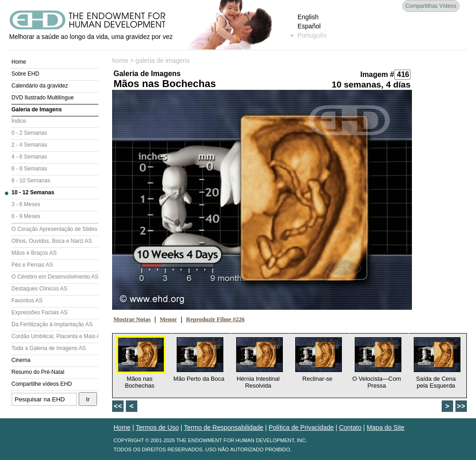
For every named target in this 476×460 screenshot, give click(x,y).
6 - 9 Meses (26, 216)
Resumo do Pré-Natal (38, 372)
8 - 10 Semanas (31, 181)
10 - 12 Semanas (33, 192)
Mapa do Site (386, 427)
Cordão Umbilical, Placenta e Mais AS (55, 336)
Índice (19, 121)
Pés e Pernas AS (32, 265)
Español (309, 26)
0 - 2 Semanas (29, 133)
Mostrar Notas (132, 319)
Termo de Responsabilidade (224, 427)
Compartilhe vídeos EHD (42, 384)
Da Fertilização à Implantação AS (52, 324)
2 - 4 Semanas (29, 145)
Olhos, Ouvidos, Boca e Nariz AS (52, 241)
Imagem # (377, 74)
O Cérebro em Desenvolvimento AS (55, 277)
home (120, 60)
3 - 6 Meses (26, 204)
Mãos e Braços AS (34, 253)
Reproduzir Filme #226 (216, 319)
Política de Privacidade (301, 427)
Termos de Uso (157, 427)
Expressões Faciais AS (40, 312)
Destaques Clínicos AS (39, 289)
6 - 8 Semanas (29, 169)
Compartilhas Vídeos (431, 6)
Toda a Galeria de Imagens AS (49, 348)
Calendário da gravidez (40, 86)
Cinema (21, 360)
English (308, 17)
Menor (168, 319)
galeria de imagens (162, 60)
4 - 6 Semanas (29, 157)
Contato (350, 427)
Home (19, 62)
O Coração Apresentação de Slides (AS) (55, 229)
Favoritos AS (27, 301)
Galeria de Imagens (37, 110)
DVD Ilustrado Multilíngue (43, 98)
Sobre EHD (25, 74)
